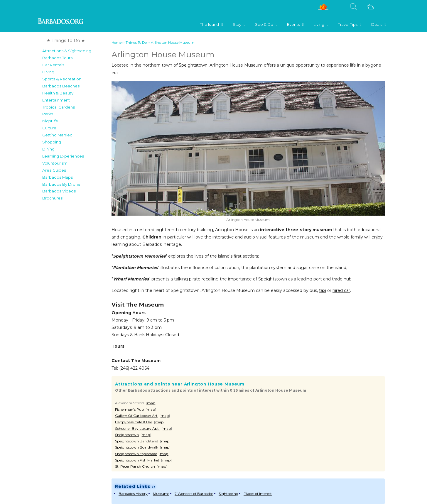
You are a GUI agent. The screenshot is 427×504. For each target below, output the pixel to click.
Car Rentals (53, 65)
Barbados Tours (57, 58)
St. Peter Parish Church (135, 466)
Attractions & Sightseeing (67, 51)
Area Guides (54, 170)
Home (117, 43)
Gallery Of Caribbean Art (136, 416)
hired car (341, 290)
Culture (49, 128)
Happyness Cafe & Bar (134, 422)
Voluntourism (55, 163)
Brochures (52, 198)
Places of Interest (258, 494)
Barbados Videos (59, 191)
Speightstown (193, 65)
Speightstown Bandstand (137, 441)
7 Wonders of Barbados (194, 494)
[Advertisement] (75, 292)
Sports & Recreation (62, 79)
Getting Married (57, 135)
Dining (48, 149)
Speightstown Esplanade (136, 454)
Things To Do (136, 43)
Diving (48, 72)
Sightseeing (228, 494)
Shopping (52, 142)
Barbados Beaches (61, 86)
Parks (48, 114)
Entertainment (56, 100)
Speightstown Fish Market (137, 460)
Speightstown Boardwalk (137, 447)
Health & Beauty (58, 93)
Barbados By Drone (61, 184)
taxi (323, 290)
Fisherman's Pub (129, 409)
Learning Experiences (63, 156)
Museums (161, 494)
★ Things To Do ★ (66, 40)
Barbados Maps (58, 177)
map (151, 403)
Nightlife (50, 121)
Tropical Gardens (59, 107)
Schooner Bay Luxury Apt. (137, 428)
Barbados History (133, 494)
